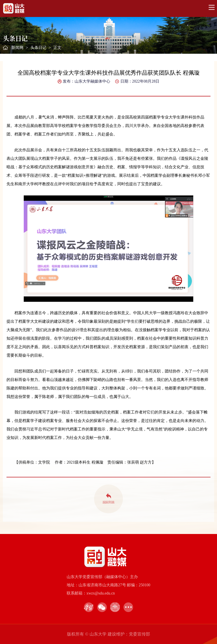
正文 (57, 48)
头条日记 (38, 48)
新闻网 (18, 48)
